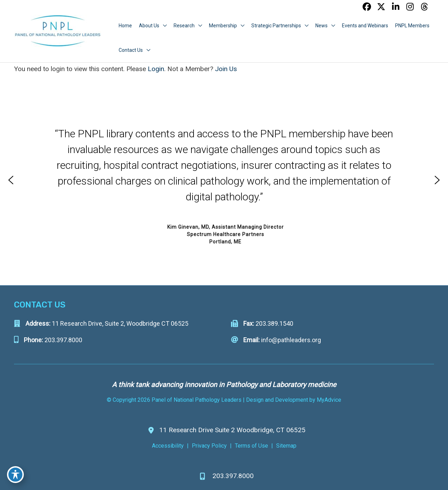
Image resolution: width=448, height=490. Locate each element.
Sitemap (286, 446)
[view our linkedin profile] (395, 7)
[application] (163, 26)
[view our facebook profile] (367, 7)
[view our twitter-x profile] (381, 7)
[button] (11, 180)
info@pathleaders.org (291, 340)
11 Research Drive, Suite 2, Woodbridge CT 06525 (120, 323)
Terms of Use (251, 446)
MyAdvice (328, 400)
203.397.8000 (63, 340)
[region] (224, 180)
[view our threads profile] (424, 7)
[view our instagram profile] (410, 7)
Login (156, 69)
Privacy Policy (209, 446)
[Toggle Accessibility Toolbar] (15, 475)
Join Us (226, 69)
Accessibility (168, 446)
